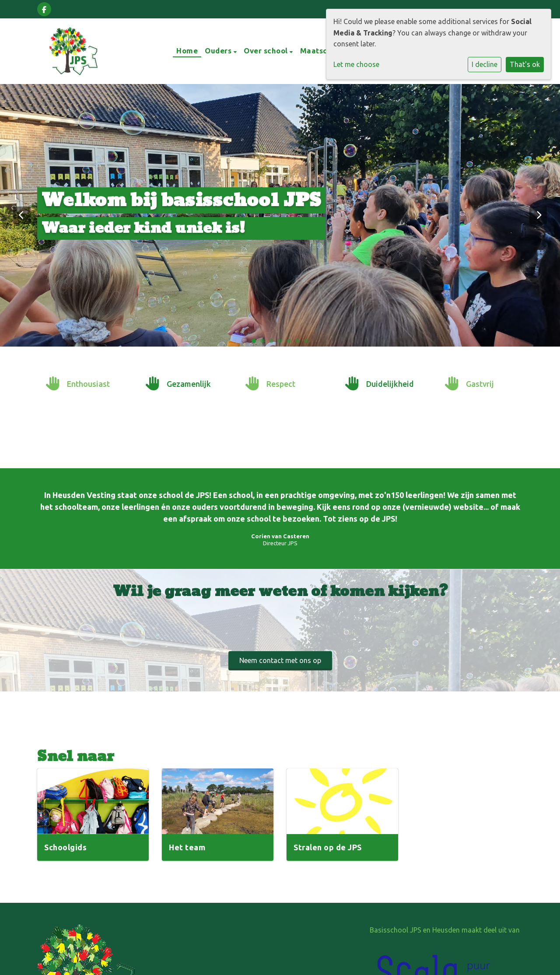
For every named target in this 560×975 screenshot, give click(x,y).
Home (187, 51)
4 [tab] (282, 343)
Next (538, 215)
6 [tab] (300, 343)
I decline (485, 64)
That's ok (525, 64)
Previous (22, 215)
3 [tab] (273, 343)
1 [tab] (256, 343)
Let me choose (356, 64)
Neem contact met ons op (280, 660)
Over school (267, 51)
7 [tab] (308, 343)
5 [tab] (291, 343)
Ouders (219, 51)
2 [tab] (265, 343)
